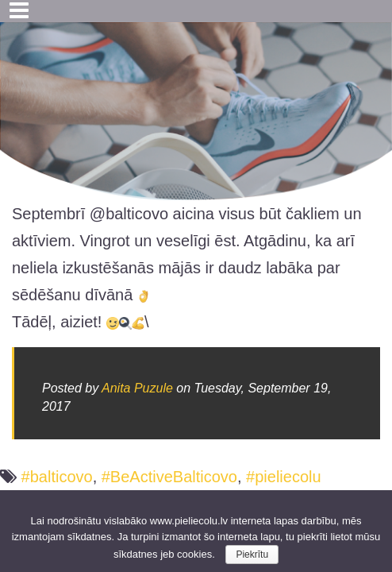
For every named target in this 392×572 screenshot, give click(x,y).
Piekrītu (252, 555)
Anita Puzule (137, 388)
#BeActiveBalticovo (169, 477)
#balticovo (57, 477)
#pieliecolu (284, 477)
